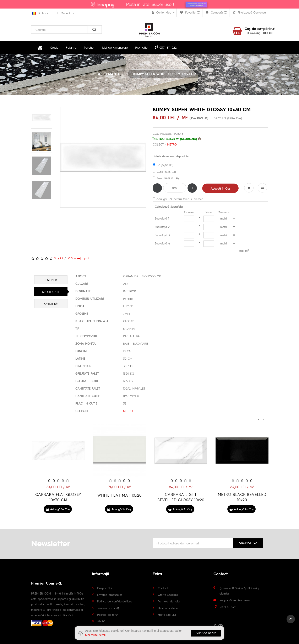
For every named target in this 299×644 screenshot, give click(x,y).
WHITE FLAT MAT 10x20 (180, 495)
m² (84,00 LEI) (163, 165)
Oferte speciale (168, 595)
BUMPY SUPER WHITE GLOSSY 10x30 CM (165, 74)
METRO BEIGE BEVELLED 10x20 (58, 497)
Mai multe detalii (96, 635)
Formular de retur (169, 601)
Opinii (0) (51, 303)
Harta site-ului (167, 614)
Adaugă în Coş (220, 188)
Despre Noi (105, 588)
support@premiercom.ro (235, 600)
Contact (163, 588)
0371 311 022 (166, 47)
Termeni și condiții (109, 608)
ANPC (101, 621)
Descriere (51, 280)
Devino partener (168, 608)
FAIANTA (113, 74)
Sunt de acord (206, 633)
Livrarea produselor (110, 595)
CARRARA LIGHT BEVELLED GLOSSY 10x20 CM (241, 500)
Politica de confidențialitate (115, 601)
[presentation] (259, 419)
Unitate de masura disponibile (170, 156)
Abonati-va (248, 543)
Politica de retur (108, 614)
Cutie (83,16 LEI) (164, 172)
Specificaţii (51, 292)
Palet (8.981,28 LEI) (166, 178)
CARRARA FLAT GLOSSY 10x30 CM (119, 497)
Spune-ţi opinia (79, 258)
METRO (172, 144)
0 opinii (59, 258)
